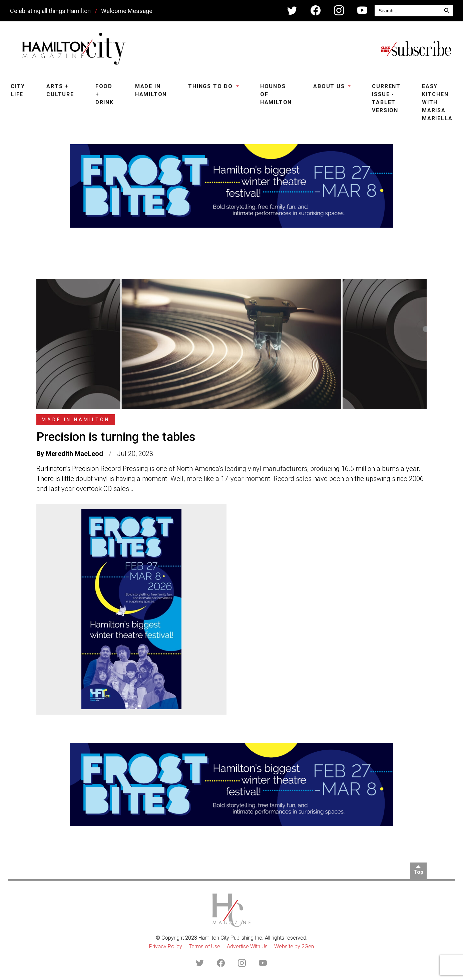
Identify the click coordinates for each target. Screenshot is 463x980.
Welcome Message (127, 11)
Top (418, 872)
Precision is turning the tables (116, 437)
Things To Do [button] (211, 86)
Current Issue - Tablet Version (386, 98)
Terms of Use (204, 946)
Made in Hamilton (151, 90)
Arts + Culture (60, 90)
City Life (18, 90)
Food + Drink (105, 94)
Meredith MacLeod (74, 454)
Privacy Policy (166, 946)
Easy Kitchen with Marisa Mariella (437, 102)
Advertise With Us (247, 946)
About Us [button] (330, 86)
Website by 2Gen (294, 946)
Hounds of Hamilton (276, 94)
